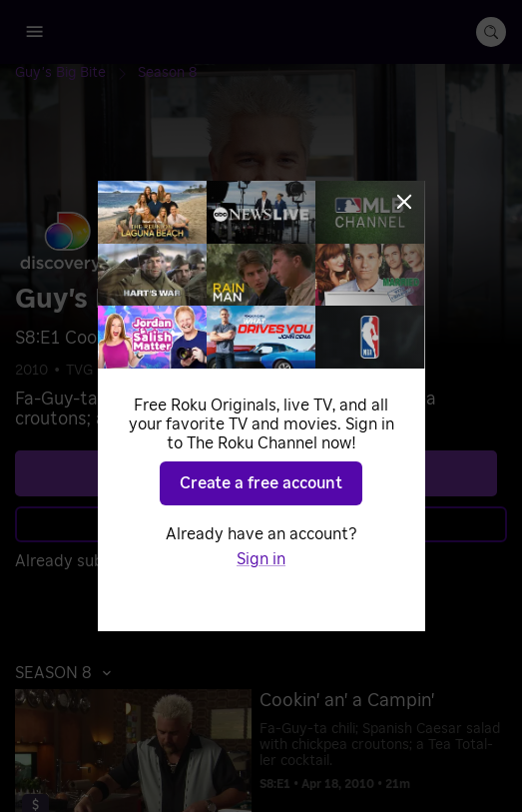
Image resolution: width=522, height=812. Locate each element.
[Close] (404, 202)
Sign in (261, 559)
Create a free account (261, 483)
